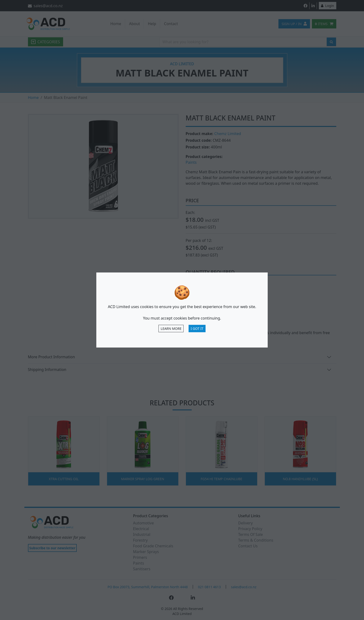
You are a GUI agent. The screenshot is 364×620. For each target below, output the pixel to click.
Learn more (171, 329)
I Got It (197, 329)
